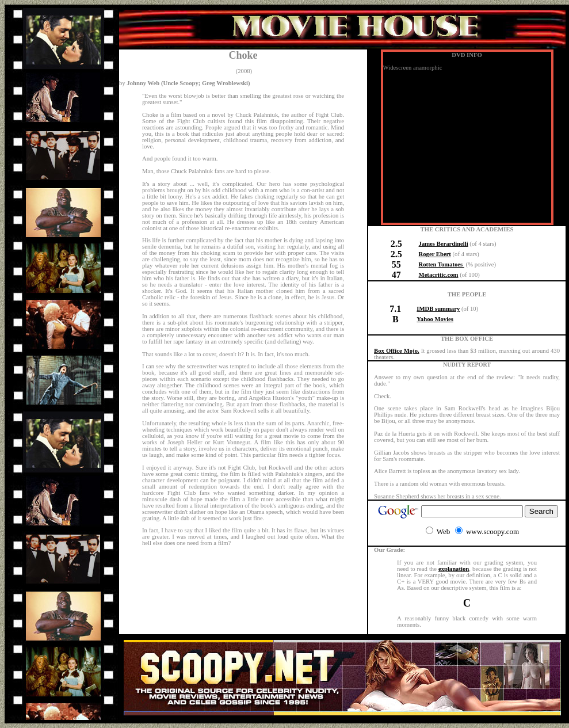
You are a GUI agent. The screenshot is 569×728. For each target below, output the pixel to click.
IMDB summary (438, 309)
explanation (454, 569)
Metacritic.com (439, 275)
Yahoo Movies (435, 319)
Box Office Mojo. (397, 351)
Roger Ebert (435, 254)
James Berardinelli (444, 244)
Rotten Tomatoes (442, 264)
